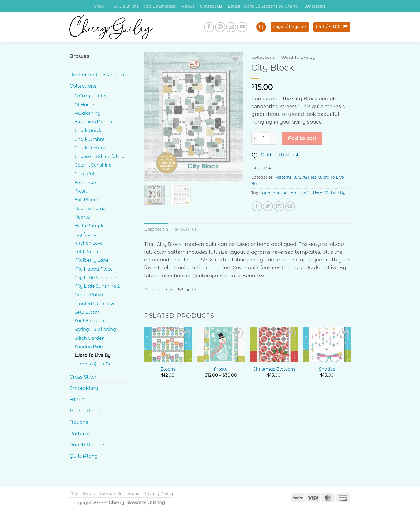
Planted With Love (95, 304)
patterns (291, 193)
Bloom (168, 369)
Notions (79, 422)
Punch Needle (87, 445)
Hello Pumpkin (91, 226)
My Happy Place (94, 269)
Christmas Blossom (274, 369)
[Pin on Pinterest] (290, 206)
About (188, 6)
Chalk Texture (90, 148)
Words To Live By (328, 193)
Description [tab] (156, 229)
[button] (261, 27)
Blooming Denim (93, 122)
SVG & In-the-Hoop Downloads (145, 6)
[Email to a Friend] (279, 206)
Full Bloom (86, 199)
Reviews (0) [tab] (183, 229)
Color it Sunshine (93, 165)
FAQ (74, 494)
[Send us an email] (231, 27)
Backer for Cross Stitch (97, 75)
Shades (327, 369)
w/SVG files (305, 177)
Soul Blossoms (90, 321)
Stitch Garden (90, 338)
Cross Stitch (84, 377)
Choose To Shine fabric (99, 156)
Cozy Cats (86, 174)
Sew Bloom (87, 312)
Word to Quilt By (93, 364)
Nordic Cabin (89, 295)
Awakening (87, 113)
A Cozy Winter (91, 96)
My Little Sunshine (95, 278)
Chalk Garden (90, 130)
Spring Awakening (95, 329)
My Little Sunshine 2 (97, 286)
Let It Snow (87, 252)
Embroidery (84, 388)
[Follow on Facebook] (209, 27)
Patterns (80, 433)
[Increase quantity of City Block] (273, 138)
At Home (84, 105)
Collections (83, 86)
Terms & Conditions (119, 494)
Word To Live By (93, 355)
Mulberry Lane (92, 260)
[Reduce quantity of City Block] (254, 138)
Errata (89, 494)
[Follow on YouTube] (242, 27)
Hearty (82, 217)
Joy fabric (85, 234)
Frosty (81, 191)
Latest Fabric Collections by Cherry (263, 6)
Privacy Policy (158, 494)
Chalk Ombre (89, 139)
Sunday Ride (89, 347)
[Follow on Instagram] (220, 27)
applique (271, 193)
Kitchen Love (89, 243)
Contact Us (211, 6)
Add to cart (302, 138)
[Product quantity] (264, 138)
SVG (305, 193)
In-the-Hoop (85, 411)
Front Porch (87, 182)
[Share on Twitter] (268, 206)
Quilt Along (84, 456)
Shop (101, 6)
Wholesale (315, 6)
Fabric (77, 399)
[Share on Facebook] (257, 206)
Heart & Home (90, 208)
